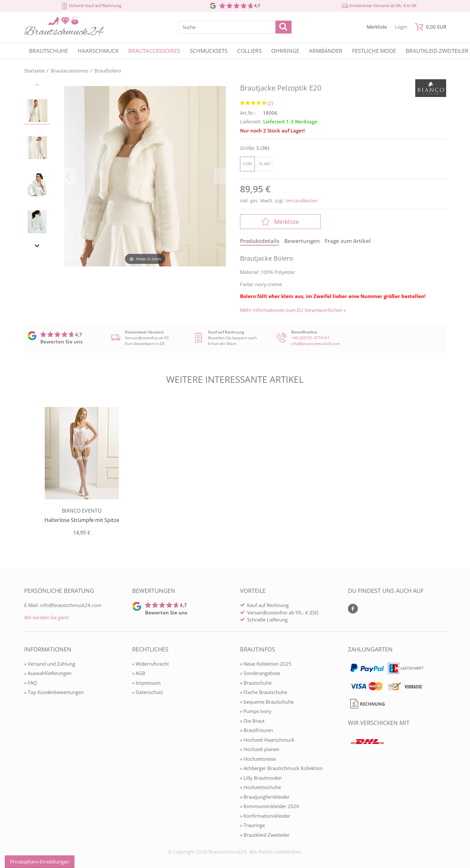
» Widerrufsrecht (150, 664)
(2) (270, 103)
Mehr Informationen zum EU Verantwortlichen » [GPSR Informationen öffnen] (293, 310)
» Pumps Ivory (256, 711)
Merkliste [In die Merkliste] (280, 222)
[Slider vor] (37, 247)
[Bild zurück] (68, 176)
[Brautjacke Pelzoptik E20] (145, 176)
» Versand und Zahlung (50, 664)
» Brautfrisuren (257, 730)
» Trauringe (252, 825)
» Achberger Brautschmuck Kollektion (281, 768)
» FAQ (31, 683)
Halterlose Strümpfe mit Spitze (82, 520)
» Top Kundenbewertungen (54, 692)
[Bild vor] (222, 176)
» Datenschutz (148, 692)
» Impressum (146, 683)
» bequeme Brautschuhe (267, 702)
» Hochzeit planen (260, 749)
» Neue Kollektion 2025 (266, 664)
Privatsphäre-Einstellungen (40, 862)
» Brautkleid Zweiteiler (265, 835)
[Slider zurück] (37, 86)
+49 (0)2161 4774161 (310, 338)
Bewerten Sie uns (61, 342)
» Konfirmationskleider (265, 816)
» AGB (139, 673)
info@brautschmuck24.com (316, 344)
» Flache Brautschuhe (264, 692)
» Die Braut (252, 721)
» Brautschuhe (256, 683)
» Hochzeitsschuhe (260, 787)
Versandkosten (302, 201)
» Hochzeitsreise (258, 759)
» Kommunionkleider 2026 (270, 806)
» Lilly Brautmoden (261, 778)
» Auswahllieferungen (48, 673)
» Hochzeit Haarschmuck (267, 740)
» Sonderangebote (260, 673)
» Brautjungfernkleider (265, 797)
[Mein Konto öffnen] (401, 27)
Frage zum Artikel (348, 241)
